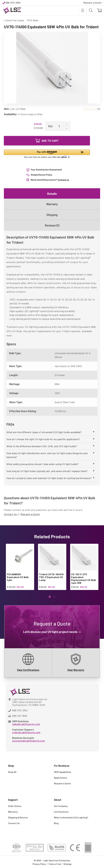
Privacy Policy (39, 864)
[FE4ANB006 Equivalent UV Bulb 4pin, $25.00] (20, 558)
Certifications (61, 812)
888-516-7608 (20, 716)
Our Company (61, 806)
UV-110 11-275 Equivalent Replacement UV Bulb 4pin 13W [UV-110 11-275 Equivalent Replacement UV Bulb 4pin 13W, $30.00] (84, 579)
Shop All (12, 772)
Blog (56, 823)
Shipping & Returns (18, 817)
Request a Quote (92, 3)
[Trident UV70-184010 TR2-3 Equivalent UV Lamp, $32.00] (52, 558)
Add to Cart (47, 141)
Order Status (15, 806)
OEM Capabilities (62, 772)
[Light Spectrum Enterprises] (12, 10)
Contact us (63, 180)
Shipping (52, 215)
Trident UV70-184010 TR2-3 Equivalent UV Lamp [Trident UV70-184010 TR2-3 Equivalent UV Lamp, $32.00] (51, 577)
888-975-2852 (13, 3)
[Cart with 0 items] (99, 10)
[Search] (91, 10)
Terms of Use (55, 864)
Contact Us (10, 514)
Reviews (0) (52, 225)
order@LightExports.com (26, 732)
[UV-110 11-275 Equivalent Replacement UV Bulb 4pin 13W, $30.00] (84, 558)
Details (52, 194)
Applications (60, 778)
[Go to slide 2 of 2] (54, 597)
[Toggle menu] (82, 10)
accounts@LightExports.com (29, 741)
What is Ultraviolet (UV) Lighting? (71, 817)
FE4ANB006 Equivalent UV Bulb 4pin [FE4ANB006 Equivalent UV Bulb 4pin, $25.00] (18, 577)
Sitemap (68, 864)
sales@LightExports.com (26, 724)
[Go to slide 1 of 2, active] (50, 597)
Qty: (51, 126)
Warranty (52, 204)
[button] (47, 154)
